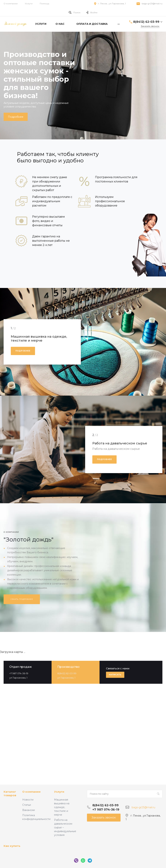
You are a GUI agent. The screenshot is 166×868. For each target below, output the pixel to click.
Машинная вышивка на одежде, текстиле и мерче (62, 807)
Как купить (12, 846)
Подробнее (16, 117)
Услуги (29, 3)
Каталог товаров (10, 793)
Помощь (44, 3)
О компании (11, 3)
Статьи (27, 805)
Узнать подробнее (22, 599)
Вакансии (29, 810)
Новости (28, 800)
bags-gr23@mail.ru (152, 3)
